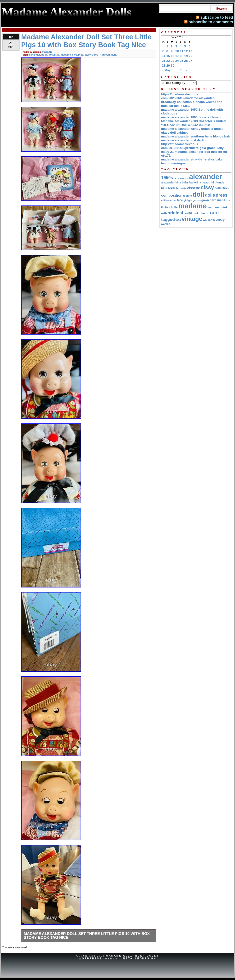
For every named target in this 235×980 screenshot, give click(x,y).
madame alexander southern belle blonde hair (196, 136)
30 (173, 66)
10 (177, 51)
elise (173, 200)
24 (177, 61)
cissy (207, 187)
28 (164, 66)
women (166, 224)
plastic (204, 213)
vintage (192, 219)
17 (177, 56)
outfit (188, 213)
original (175, 213)
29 (168, 66)
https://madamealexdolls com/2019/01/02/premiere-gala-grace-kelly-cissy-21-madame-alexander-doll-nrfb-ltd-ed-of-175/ (194, 150)
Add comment (108, 55)
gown (205, 200)
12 (186, 51)
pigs (81, 55)
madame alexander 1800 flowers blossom (192, 117)
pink (196, 213)
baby (185, 182)
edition (165, 200)
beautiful (208, 182)
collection (222, 188)
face (180, 200)
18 (182, 56)
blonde (219, 182)
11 (182, 51)
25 (182, 61)
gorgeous (194, 200)
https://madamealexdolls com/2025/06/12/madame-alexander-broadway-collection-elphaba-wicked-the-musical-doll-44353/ (192, 100)
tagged (168, 219)
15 (168, 56)
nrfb (164, 213)
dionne (188, 196)
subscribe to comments (211, 22)
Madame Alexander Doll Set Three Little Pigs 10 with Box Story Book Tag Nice (87, 936)
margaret (214, 207)
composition (172, 195)
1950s (167, 178)
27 (191, 61)
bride (172, 188)
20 (191, 56)
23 (173, 61)
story (88, 55)
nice (74, 55)
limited (166, 207)
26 (186, 61)
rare (214, 213)
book (44, 55)
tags (178, 220)
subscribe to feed (217, 17)
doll (51, 55)
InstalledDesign (139, 958)
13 (191, 51)
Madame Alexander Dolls (132, 956)
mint (224, 207)
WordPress (90, 958)
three (95, 55)
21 (164, 61)
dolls (210, 195)
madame (47, 52)
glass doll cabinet (174, 133)
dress (222, 195)
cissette (194, 188)
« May (166, 70)
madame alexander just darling (184, 140)
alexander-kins (171, 182)
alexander (34, 55)
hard (213, 200)
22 (168, 61)
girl (185, 200)
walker (207, 220)
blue (164, 188)
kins (227, 200)
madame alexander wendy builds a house (192, 129)
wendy (219, 219)
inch (220, 200)
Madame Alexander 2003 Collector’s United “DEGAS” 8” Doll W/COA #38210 (193, 123)
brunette (181, 188)
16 (173, 56)
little (57, 55)
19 (186, 56)
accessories (181, 178)
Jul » (183, 70)
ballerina (195, 182)
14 (164, 56)
